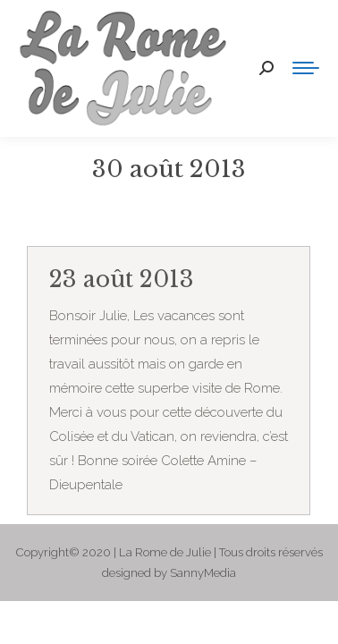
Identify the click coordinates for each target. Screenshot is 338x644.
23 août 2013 (122, 280)
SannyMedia (203, 573)
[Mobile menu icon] (306, 68)
